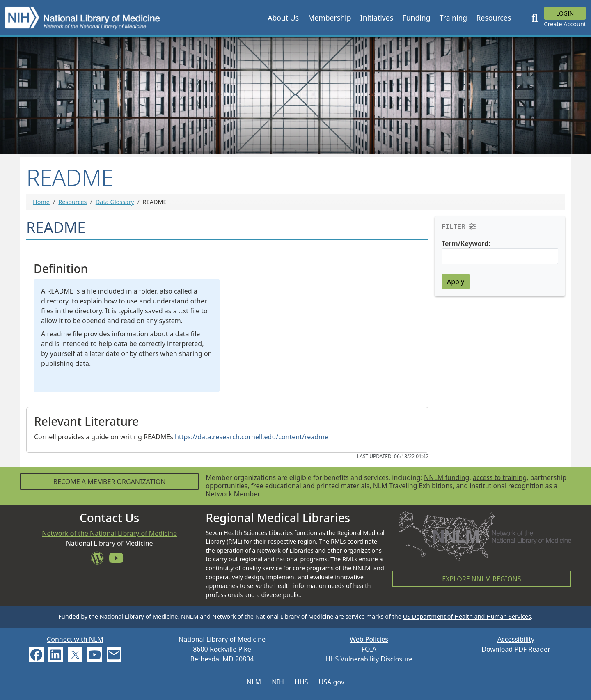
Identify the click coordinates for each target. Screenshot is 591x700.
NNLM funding (447, 477)
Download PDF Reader (516, 649)
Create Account (565, 24)
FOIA (369, 649)
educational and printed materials (317, 486)
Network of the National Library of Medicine (109, 533)
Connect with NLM (75, 639)
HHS (301, 682)
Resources (72, 202)
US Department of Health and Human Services (467, 616)
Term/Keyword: (466, 243)
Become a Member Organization (110, 482)
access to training (500, 477)
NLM (254, 682)
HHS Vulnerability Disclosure (369, 659)
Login (565, 13)
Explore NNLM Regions (481, 579)
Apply (456, 282)
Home (41, 202)
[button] (283, 18)
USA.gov (332, 682)
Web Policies (369, 639)
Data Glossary (115, 202)
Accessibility (516, 639)
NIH (278, 682)
